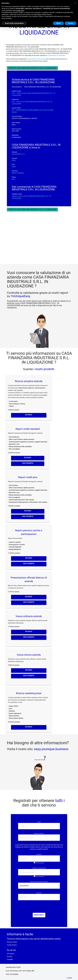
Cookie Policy (12, 945)
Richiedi (29, 415)
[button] (75, 3)
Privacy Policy (12, 942)
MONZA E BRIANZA (18, 173)
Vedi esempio (28, 463)
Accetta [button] (71, 23)
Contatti (10, 959)
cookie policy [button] (20, 11)
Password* (39, 854)
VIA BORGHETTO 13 (18, 154)
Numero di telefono (39, 833)
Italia (13, 179)
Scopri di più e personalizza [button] (14, 23)
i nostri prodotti (44, 369)
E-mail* (39, 822)
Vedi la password (40, 863)
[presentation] (39, 907)
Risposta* (39, 893)
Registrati (39, 915)
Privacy (10, 956)
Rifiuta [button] (58, 23)
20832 (14, 167)
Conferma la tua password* (39, 868)
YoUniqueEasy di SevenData (56, 55)
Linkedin (69, 978)
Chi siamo (11, 954)
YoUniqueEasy (21, 296)
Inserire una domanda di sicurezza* (39, 882)
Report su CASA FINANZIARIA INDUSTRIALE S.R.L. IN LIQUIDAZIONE (32, 68)
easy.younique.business (51, 749)
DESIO (14, 160)
